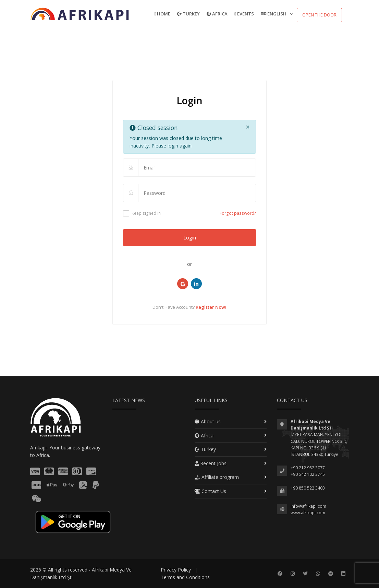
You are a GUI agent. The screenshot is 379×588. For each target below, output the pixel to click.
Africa (217, 14)
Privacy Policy (176, 570)
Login (190, 237)
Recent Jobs (211, 463)
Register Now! (211, 307)
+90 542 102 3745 (308, 474)
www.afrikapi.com (308, 513)
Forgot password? (238, 213)
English (274, 14)
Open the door (319, 15)
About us (208, 421)
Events (244, 14)
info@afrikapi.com (308, 506)
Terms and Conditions (185, 577)
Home (163, 14)
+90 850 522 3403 (308, 488)
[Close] (248, 127)
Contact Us (210, 491)
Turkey (188, 14)
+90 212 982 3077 (308, 468)
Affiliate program (217, 477)
